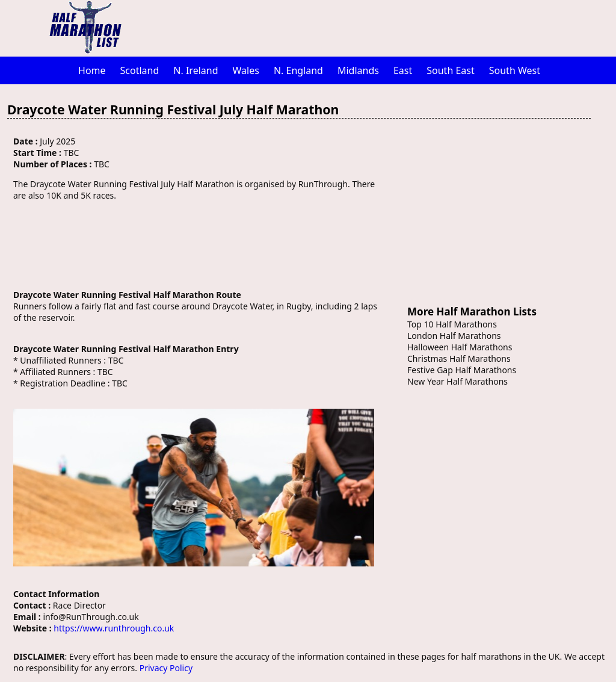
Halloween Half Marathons (460, 347)
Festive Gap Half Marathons (462, 370)
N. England (298, 70)
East (403, 70)
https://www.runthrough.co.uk (114, 628)
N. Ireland (196, 70)
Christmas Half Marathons (459, 358)
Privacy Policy (166, 668)
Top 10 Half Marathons (452, 324)
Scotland (140, 70)
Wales (246, 70)
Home (92, 70)
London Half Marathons (454, 336)
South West (515, 70)
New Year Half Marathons (457, 381)
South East (451, 70)
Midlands (358, 70)
